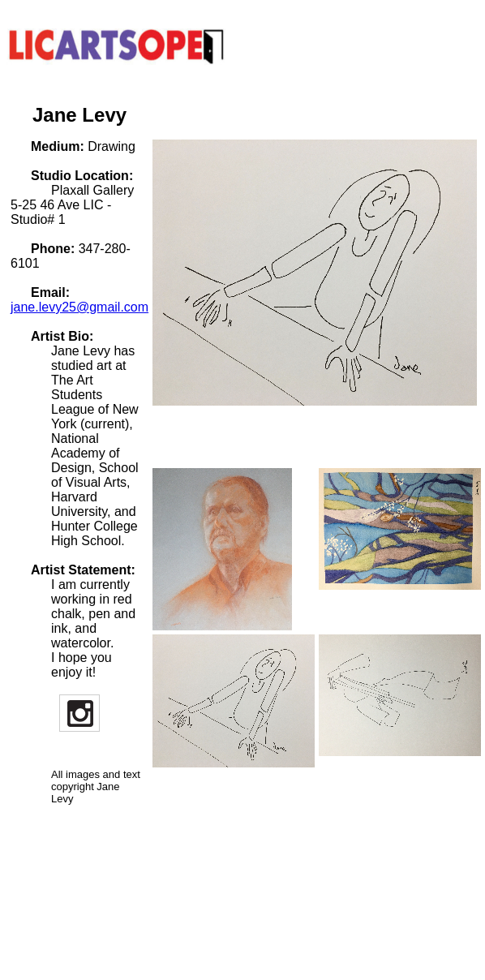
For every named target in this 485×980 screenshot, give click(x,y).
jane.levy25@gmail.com (79, 307)
